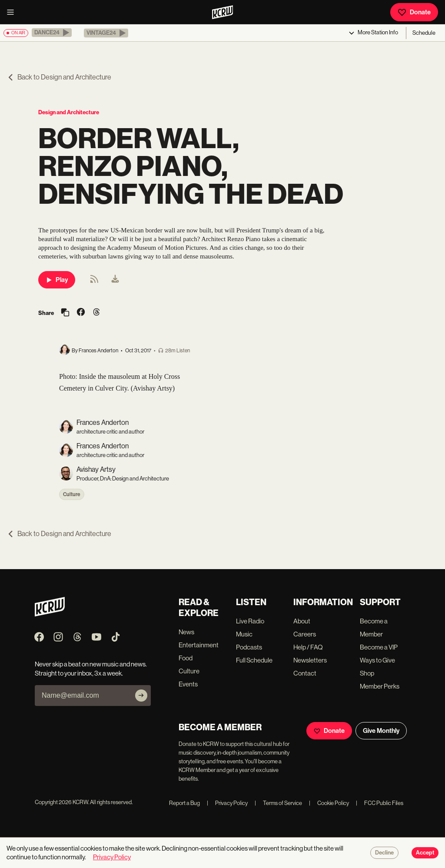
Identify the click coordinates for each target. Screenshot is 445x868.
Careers (305, 634)
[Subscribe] (141, 696)
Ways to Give (377, 660)
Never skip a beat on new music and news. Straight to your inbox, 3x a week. (91, 669)
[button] (52, 33)
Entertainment (199, 645)
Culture (72, 494)
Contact (305, 673)
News (186, 632)
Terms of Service (278, 803)
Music (244, 634)
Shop (367, 673)
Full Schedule (254, 660)
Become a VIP (379, 647)
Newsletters (310, 660)
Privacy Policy (227, 803)
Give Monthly (381, 731)
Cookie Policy (329, 803)
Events (188, 684)
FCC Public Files (380, 803)
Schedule (424, 33)
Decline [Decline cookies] (384, 853)
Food (186, 658)
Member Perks (380, 686)
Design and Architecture (69, 112)
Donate (414, 12)
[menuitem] (115, 280)
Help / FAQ (308, 647)
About (302, 621)
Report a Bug (184, 803)
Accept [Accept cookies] (425, 853)
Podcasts (249, 647)
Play (57, 280)
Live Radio (250, 621)
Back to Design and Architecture (59, 77)
